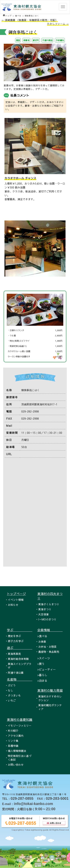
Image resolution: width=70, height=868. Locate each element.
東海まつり (45, 609)
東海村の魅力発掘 (50, 690)
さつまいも (14, 695)
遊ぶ (20, 648)
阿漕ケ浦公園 (16, 673)
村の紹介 (13, 731)
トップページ (16, 594)
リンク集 (13, 741)
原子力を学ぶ (16, 641)
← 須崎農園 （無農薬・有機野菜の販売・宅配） (30, 20)
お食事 (42, 642)
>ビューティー (46, 669)
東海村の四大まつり (50, 596)
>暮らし (42, 675)
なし (10, 690)
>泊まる (42, 681)
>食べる (42, 636)
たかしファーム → (58, 24)
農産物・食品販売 (49, 652)
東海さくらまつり (49, 604)
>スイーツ (44, 658)
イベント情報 (16, 600)
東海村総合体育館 (18, 659)
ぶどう (12, 685)
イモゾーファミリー (20, 726)
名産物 (20, 679)
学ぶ (20, 630)
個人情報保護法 (17, 751)
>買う (41, 664)
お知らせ (13, 605)
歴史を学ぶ (14, 636)
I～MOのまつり (47, 619)
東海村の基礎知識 (20, 720)
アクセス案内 (16, 736)
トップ (8, 16)
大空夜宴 (43, 614)
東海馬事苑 (14, 654)
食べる (18, 16)
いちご (12, 700)
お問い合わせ (16, 765)
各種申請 (13, 746)
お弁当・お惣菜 (47, 647)
